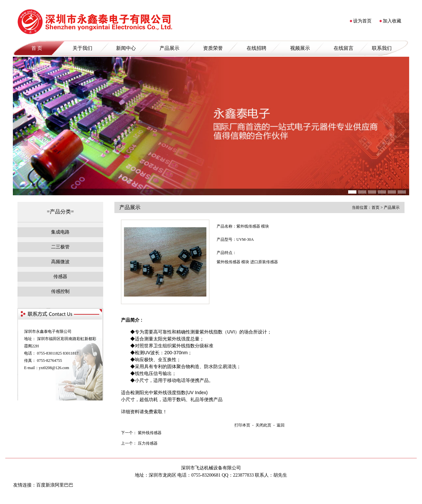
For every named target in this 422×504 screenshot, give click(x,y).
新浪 (50, 485)
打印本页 (242, 425)
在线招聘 (256, 48)
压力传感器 (148, 443)
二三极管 (60, 247)
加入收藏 (392, 21)
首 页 (37, 48)
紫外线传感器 (150, 433)
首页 (376, 207)
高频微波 (60, 262)
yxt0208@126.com (54, 368)
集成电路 (60, 232)
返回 (281, 425)
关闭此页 (263, 425)
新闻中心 (126, 48)
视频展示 (300, 48)
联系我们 (382, 48)
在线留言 (344, 48)
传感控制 (60, 291)
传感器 (60, 277)
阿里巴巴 (64, 485)
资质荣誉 (213, 48)
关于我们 (82, 48)
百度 (41, 485)
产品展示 (169, 48)
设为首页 (362, 21)
